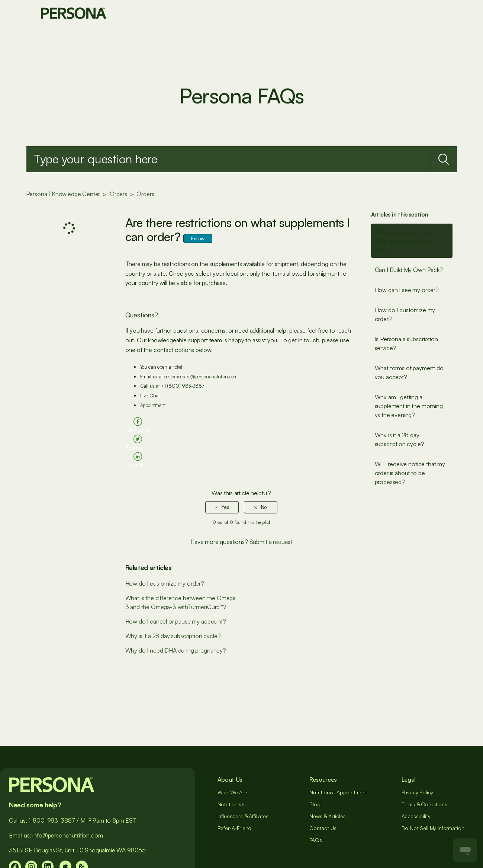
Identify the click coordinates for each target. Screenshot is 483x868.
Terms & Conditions (424, 804)
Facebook (138, 430)
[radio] (222, 507)
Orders (118, 194)
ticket (177, 367)
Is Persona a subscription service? (406, 343)
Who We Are (232, 792)
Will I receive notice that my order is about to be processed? (410, 473)
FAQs (315, 840)
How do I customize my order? (405, 314)
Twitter (134, 448)
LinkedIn (136, 465)
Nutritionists (232, 804)
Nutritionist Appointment (338, 792)
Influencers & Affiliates (243, 816)
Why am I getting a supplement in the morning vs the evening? (409, 406)
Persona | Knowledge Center (63, 194)
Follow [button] (198, 238)
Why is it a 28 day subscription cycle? (400, 439)
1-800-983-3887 (52, 820)
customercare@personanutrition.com (201, 377)
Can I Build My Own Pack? (409, 270)
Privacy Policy (418, 792)
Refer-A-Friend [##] (235, 828)
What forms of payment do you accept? (409, 372)
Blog (315, 804)
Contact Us (323, 828)
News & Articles (328, 816)
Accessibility (416, 816)
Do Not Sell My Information (433, 828)
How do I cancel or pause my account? (176, 621)
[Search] (229, 159)
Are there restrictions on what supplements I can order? (405, 241)
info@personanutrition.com (67, 835)
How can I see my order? (407, 290)
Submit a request (271, 542)
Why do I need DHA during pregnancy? (176, 650)
